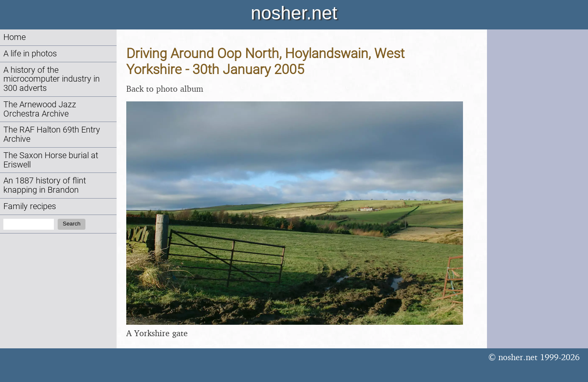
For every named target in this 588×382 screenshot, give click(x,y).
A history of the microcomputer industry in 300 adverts (52, 79)
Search (72, 224)
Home (15, 37)
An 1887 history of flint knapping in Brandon (45, 185)
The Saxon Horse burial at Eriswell (51, 160)
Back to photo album (165, 89)
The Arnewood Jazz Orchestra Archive (40, 109)
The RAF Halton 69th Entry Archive (52, 134)
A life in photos (30, 54)
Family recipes (30, 206)
